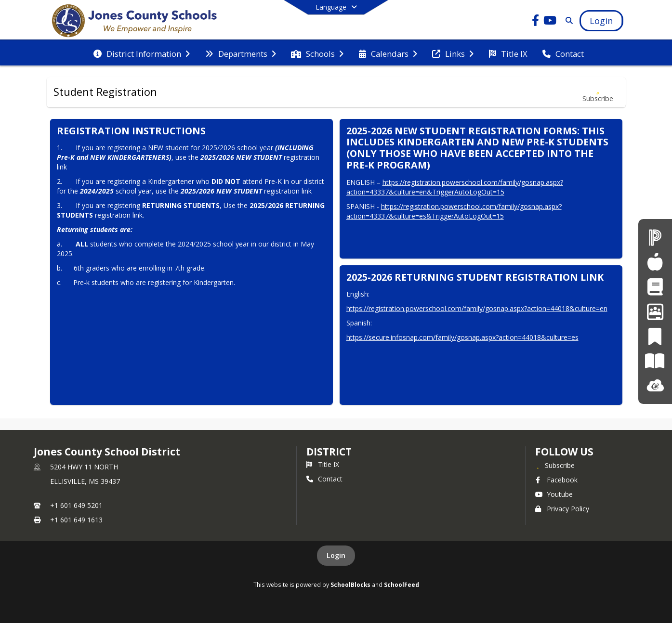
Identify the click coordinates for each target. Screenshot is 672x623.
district (329, 452)
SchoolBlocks (350, 584)
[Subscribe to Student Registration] (598, 92)
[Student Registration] (655, 287)
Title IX (323, 464)
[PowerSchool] (655, 237)
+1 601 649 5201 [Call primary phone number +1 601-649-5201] (76, 505)
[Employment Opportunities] (655, 311)
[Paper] (655, 361)
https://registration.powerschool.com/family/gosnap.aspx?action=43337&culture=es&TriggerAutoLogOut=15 (454, 211)
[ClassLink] (655, 386)
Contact (324, 479)
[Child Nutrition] (655, 262)
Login (336, 555)
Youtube (554, 494)
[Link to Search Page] (567, 20)
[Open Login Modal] (601, 21)
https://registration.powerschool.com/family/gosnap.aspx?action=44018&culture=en (477, 308)
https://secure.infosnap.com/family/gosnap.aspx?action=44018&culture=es (462, 337)
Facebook (556, 480)
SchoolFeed (402, 584)
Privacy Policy (562, 509)
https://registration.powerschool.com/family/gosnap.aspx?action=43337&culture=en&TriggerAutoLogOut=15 (455, 187)
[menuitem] (142, 53)
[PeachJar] (655, 336)
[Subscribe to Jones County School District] (555, 465)
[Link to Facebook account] (535, 22)
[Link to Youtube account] (550, 22)
